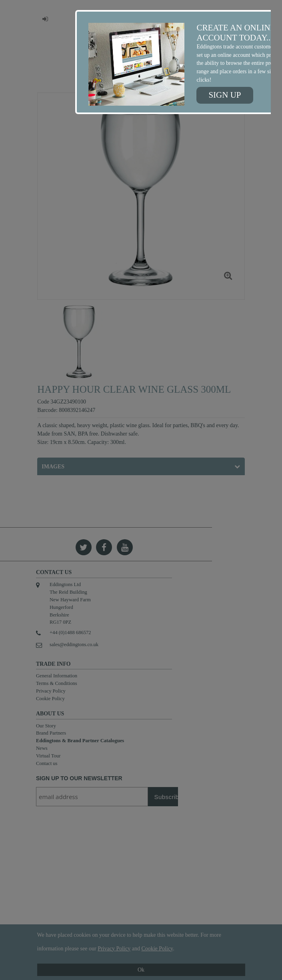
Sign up (225, 95)
